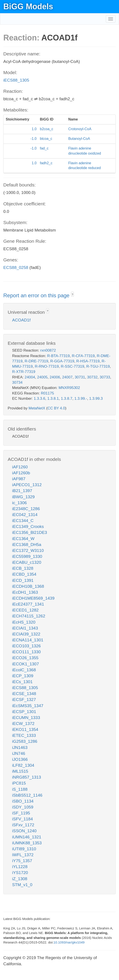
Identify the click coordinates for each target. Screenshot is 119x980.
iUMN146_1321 (27, 837)
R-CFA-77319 (83, 356)
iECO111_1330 (26, 652)
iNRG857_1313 (27, 777)
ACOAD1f (21, 320)
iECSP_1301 (24, 712)
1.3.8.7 (67, 399)
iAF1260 (20, 467)
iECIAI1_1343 (25, 628)
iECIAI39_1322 (26, 634)
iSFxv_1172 (23, 825)
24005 (42, 377)
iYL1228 (20, 867)
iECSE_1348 (24, 694)
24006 (55, 377)
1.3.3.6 (39, 399)
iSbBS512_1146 (27, 795)
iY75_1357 (22, 861)
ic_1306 (20, 503)
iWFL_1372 (23, 855)
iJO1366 (20, 759)
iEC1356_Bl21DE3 (30, 532)
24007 (67, 377)
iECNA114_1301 (28, 640)
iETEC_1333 (24, 735)
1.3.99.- (81, 399)
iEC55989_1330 (27, 556)
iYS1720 (20, 873)
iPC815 (19, 783)
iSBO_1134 (23, 801)
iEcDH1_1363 (25, 592)
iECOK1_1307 (25, 664)
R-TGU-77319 (98, 366)
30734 (17, 382)
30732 (92, 377)
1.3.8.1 (53, 399)
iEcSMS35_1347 (28, 706)
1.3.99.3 (96, 399)
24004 (30, 377)
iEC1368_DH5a (27, 545)
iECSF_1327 (24, 700)
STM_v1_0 (22, 885)
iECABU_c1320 (27, 562)
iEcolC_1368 (24, 670)
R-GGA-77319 (62, 361)
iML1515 (20, 771)
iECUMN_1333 (26, 718)
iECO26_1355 (25, 658)
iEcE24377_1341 (28, 604)
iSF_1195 (21, 813)
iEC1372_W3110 (28, 550)
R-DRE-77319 (36, 361)
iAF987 (19, 479)
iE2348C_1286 (26, 509)
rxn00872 (48, 350)
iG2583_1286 (25, 741)
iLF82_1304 (23, 765)
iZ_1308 (20, 879)
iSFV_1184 (22, 819)
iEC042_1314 (25, 515)
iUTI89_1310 (24, 849)
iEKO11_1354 (25, 729)
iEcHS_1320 (24, 622)
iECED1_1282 (25, 610)
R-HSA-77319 (88, 361)
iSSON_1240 (24, 831)
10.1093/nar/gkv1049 (69, 942)
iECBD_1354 (24, 574)
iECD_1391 (23, 580)
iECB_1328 (23, 568)
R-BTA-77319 (59, 356)
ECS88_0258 (16, 267)
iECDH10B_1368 (28, 586)
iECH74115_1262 (29, 616)
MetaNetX (37, 408)
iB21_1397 (22, 491)
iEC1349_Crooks (28, 526)
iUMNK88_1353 (27, 843)
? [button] (72, 295)
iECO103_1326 (26, 646)
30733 (105, 377)
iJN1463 (20, 747)
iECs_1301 (22, 682)
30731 (80, 377)
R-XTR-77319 (24, 372)
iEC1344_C (23, 521)
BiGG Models (28, 6)
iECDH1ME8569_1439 (33, 598)
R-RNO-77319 (47, 366)
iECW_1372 (23, 724)
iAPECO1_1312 (27, 485)
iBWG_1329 (23, 497)
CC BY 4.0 (56, 408)
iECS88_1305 (16, 80)
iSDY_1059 (23, 807)
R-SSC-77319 (73, 366)
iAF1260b (21, 473)
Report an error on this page (37, 295)
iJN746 (19, 753)
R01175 (47, 393)
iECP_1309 (23, 676)
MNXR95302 (69, 388)
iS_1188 (20, 789)
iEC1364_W (23, 539)
